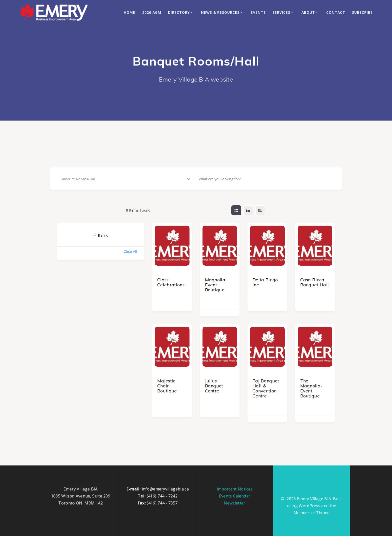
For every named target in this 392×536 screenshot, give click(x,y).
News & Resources (220, 12)
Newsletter (234, 503)
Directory (179, 12)
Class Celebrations (171, 282)
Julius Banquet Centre (214, 386)
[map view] (260, 210)
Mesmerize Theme (312, 513)
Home (129, 12)
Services (281, 12)
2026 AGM (152, 12)
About (308, 12)
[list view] (248, 210)
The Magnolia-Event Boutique (311, 388)
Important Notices (235, 489)
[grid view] (236, 210)
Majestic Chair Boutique (167, 386)
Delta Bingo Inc (265, 282)
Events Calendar (235, 496)
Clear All (130, 252)
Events (258, 12)
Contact (336, 12)
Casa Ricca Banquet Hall (315, 282)
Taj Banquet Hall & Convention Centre (266, 388)
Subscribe (362, 12)
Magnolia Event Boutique (215, 285)
